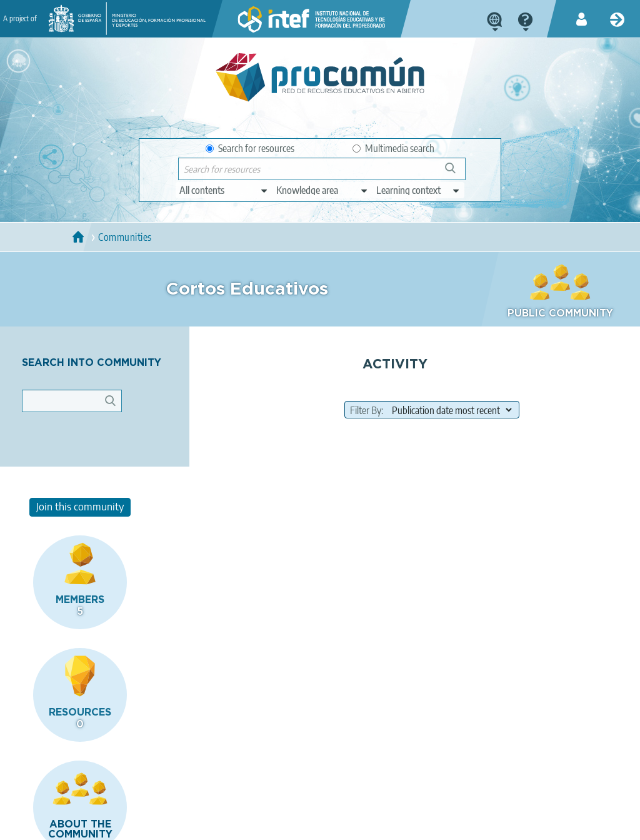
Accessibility (332, 825)
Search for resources (250, 148)
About (46, 825)
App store (252, 776)
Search (456, 173)
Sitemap (388, 825)
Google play (360, 776)
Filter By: (318, 479)
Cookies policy (264, 825)
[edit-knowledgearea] (322, 190)
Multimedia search (393, 148)
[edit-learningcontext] (418, 190)
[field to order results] (401, 478)
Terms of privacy (188, 825)
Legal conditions (107, 825)
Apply (116, 417)
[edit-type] (224, 190)
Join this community (560, 367)
